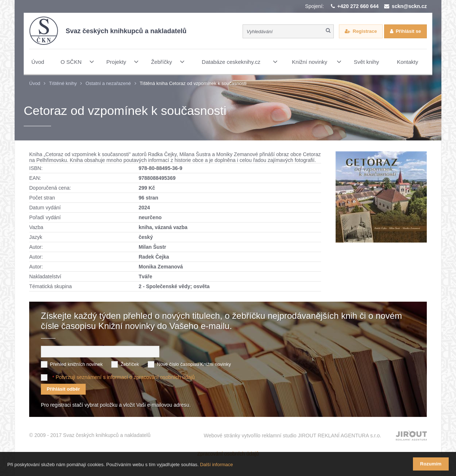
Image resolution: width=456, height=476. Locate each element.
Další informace (216, 465)
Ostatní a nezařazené (108, 83)
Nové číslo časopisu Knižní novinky (194, 364)
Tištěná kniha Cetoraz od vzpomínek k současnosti (193, 83)
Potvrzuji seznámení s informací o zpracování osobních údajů (125, 377)
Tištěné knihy (63, 83)
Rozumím (431, 464)
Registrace (365, 31)
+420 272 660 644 (358, 6)
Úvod (35, 83)
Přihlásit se (408, 31)
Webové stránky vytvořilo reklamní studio (292, 436)
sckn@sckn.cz (409, 6)
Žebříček (130, 364)
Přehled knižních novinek (76, 364)
